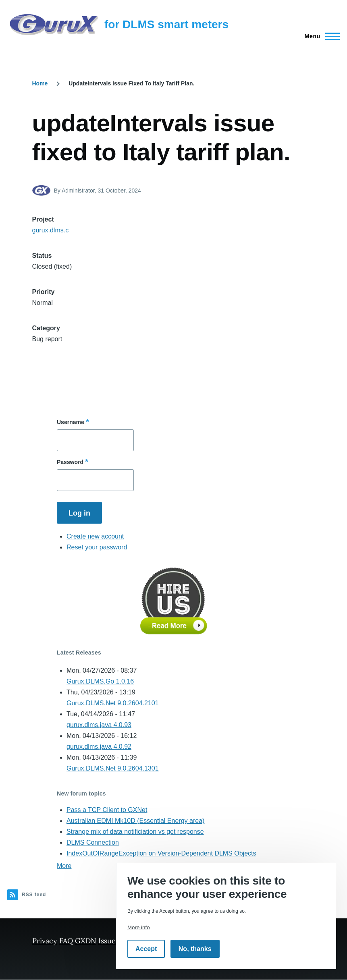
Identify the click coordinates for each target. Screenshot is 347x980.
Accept (146, 949)
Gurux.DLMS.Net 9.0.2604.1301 (113, 768)
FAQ (66, 941)
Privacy (45, 941)
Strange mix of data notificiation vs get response (135, 832)
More (64, 866)
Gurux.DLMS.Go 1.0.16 (100, 681)
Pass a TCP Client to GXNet (107, 810)
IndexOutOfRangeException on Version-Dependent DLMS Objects (161, 853)
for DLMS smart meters (166, 24)
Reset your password (97, 547)
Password (70, 462)
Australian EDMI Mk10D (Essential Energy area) (135, 821)
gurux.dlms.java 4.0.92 (99, 747)
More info (139, 927)
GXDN (86, 941)
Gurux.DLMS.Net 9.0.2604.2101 (113, 703)
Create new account (95, 536)
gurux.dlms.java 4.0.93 (99, 725)
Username (71, 422)
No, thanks (195, 949)
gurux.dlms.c (51, 230)
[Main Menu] (320, 36)
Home (40, 83)
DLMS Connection (93, 842)
